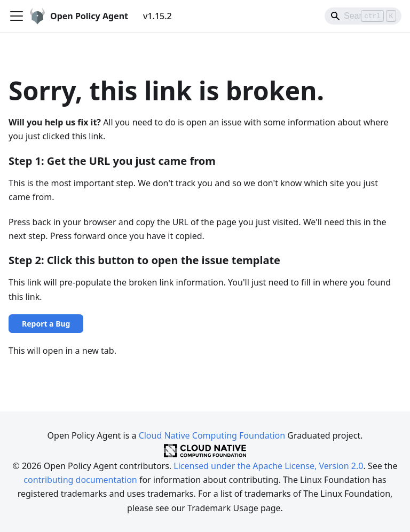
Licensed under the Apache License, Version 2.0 (268, 466)
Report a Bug (46, 324)
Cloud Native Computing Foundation (212, 435)
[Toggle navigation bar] (17, 16)
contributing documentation (80, 480)
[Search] (363, 16)
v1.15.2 (157, 16)
